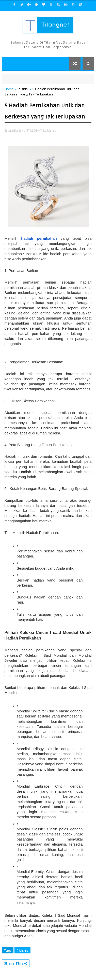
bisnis (23, 89)
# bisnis (22, 950)
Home (9, 89)
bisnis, (52, 130)
